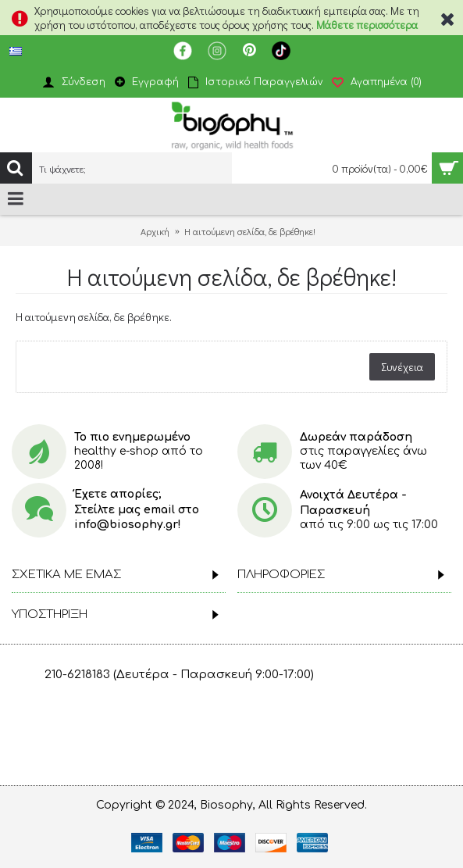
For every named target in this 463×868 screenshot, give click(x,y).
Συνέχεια (402, 367)
